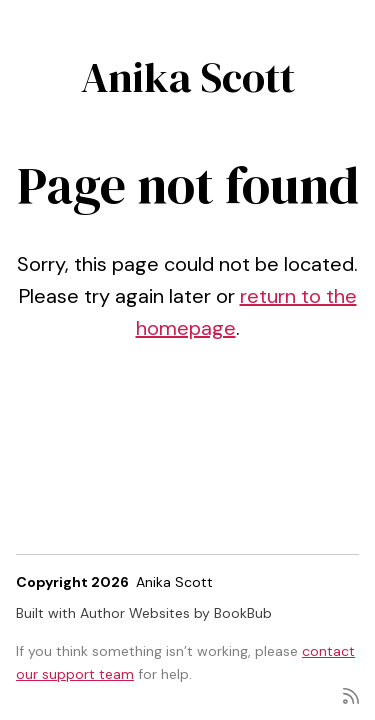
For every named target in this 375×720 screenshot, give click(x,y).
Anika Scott (188, 77)
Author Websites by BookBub (176, 613)
